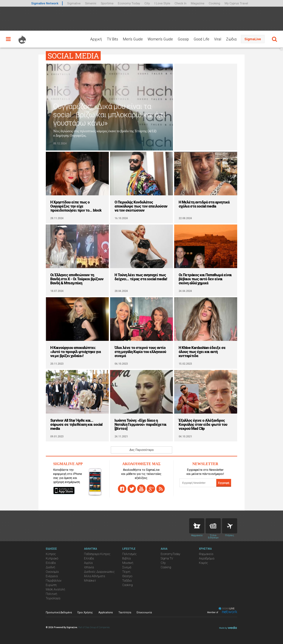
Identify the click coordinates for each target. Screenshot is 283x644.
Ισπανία (89, 567)
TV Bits (112, 39)
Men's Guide (133, 39)
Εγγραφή (224, 483)
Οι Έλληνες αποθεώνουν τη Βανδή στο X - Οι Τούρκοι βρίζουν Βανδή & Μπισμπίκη (77, 279)
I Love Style (162, 3)
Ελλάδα (51, 563)
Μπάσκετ (90, 581)
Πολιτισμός (129, 554)
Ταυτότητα (125, 612)
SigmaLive (253, 39)
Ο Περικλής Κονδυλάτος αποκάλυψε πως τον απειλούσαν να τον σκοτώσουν (141, 206)
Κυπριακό (52, 558)
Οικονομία (52, 572)
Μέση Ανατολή (55, 589)
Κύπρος (51, 554)
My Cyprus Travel (236, 3)
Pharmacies (197, 526)
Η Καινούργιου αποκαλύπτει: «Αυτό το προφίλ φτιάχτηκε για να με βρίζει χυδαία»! (75, 352)
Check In (180, 3)
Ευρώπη (51, 585)
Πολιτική (51, 594)
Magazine (198, 3)
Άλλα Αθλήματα (94, 576)
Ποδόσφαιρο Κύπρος (97, 554)
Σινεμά (127, 567)
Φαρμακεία (206, 554)
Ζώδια (231, 39)
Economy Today (129, 3)
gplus (151, 489)
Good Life (201, 39)
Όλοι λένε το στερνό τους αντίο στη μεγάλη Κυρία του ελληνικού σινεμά (140, 352)
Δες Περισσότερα (141, 450)
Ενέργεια (52, 576)
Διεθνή (50, 567)
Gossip (183, 39)
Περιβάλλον (54, 581)
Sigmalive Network (45, 3)
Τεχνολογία (53, 598)
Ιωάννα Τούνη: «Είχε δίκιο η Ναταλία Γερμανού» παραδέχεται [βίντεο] (140, 424)
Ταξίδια (127, 581)
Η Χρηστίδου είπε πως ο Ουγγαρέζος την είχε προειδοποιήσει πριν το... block (76, 206)
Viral (218, 39)
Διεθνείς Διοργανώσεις (99, 572)
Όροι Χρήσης (85, 612)
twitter (132, 489)
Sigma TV (167, 558)
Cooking (214, 3)
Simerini (91, 3)
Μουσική (128, 563)
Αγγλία (88, 563)
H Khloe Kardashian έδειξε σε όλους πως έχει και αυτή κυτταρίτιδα (202, 352)
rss (161, 489)
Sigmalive (74, 3)
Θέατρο (127, 576)
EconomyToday (171, 554)
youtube (141, 489)
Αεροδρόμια (207, 558)
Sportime (107, 3)
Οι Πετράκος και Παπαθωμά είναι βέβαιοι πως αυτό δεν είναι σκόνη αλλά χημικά (205, 279)
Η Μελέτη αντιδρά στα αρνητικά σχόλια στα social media (204, 204)
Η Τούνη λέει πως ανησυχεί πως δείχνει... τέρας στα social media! (141, 277)
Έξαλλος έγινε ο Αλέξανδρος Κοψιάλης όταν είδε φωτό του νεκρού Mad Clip (203, 424)
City (147, 3)
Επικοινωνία (144, 612)
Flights (230, 526)
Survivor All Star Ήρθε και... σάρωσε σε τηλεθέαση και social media (76, 424)
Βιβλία (126, 558)
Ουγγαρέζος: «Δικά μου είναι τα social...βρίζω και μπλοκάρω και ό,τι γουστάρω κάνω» (109, 115)
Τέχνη (126, 572)
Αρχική (96, 39)
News (213, 526)
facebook (122, 489)
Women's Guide (160, 39)
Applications (106, 612)
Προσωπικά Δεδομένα (59, 612)
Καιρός (203, 563)
